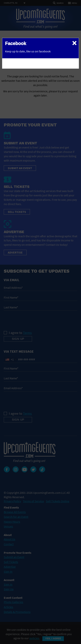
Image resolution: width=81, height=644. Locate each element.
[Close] (74, 43)
